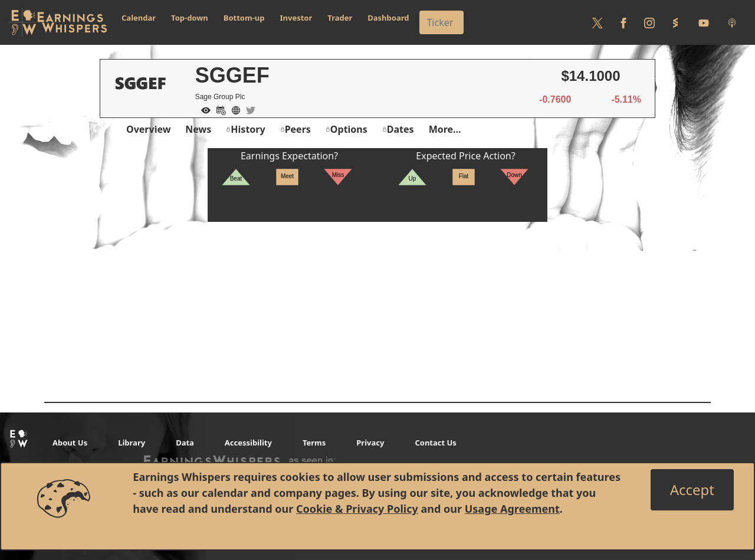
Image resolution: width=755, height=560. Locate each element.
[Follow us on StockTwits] (675, 22)
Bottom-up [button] (244, 18)
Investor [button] (296, 18)
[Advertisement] (377, 304)
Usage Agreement (512, 509)
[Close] (692, 490)
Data (185, 443)
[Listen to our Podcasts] (732, 22)
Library (132, 443)
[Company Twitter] (248, 109)
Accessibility (248, 443)
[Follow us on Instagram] (649, 22)
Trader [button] (340, 18)
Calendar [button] (139, 18)
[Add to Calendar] (218, 109)
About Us (70, 443)
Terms (314, 443)
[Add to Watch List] (203, 109)
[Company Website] (233, 109)
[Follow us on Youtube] (704, 22)
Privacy (370, 443)
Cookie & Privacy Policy (357, 509)
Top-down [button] (190, 18)
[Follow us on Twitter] (598, 22)
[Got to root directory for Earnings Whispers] (57, 22)
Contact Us (435, 443)
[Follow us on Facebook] (623, 22)
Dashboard (388, 18)
